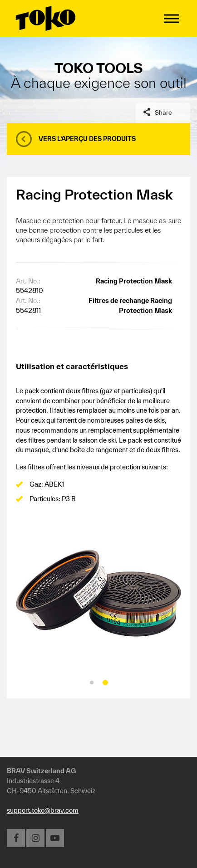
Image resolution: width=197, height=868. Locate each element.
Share (163, 112)
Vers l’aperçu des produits (87, 139)
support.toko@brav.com (43, 810)
